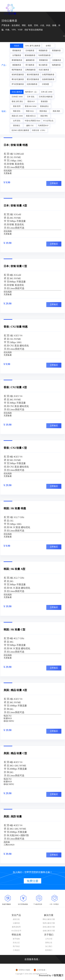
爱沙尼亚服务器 (33, 79)
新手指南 (16, 939)
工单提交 (16, 950)
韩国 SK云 (30, 111)
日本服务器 (30, 51)
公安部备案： (42, 970)
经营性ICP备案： (25, 970)
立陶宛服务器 (30, 70)
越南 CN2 (30, 126)
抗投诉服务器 (32, 84)
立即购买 (54, 183)
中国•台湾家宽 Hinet (32, 121)
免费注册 (32, 881)
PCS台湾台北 (48, 121)
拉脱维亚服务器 (48, 79)
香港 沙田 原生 (17, 101)
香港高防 (44, 101)
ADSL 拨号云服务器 (32, 46)
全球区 (48, 46)
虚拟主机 (16, 919)
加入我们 (49, 946)
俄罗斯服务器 (17, 70)
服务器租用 (16, 927)
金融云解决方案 (49, 931)
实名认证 (16, 943)
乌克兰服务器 (44, 70)
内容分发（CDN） (39, 130)
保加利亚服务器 (18, 75)
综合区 (17, 46)
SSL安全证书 (16, 931)
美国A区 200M (17, 116)
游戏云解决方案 (49, 927)
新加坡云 (17, 126)
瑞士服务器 (43, 65)
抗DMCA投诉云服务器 (20, 130)
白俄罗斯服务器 (48, 75)
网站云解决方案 (49, 919)
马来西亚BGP (43, 126)
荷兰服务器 (30, 65)
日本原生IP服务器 (46, 97)
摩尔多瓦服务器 (18, 79)
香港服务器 (17, 51)
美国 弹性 (44, 116)
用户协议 (16, 946)
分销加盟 (45, 84)
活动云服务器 (17, 92)
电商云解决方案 (49, 923)
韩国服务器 (43, 51)
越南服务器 (30, 60)
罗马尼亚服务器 (18, 84)
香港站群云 (44, 106)
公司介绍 (49, 939)
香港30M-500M (31, 106)
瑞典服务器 (56, 65)
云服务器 (16, 923)
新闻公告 (49, 943)
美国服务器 (56, 51)
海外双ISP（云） (32, 92)
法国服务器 (57, 60)
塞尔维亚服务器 (33, 75)
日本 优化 (31, 97)
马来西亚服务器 (44, 55)
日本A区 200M (47, 92)
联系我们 (49, 950)
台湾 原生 (17, 121)
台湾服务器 (17, 55)
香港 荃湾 (17, 106)
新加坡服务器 (30, 55)
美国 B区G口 (31, 116)
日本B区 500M (17, 97)
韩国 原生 (17, 111)
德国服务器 (17, 65)
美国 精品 (43, 111)
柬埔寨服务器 (17, 60)
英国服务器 (43, 60)
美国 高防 (56, 111)
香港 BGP (31, 101)
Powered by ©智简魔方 (51, 975)
